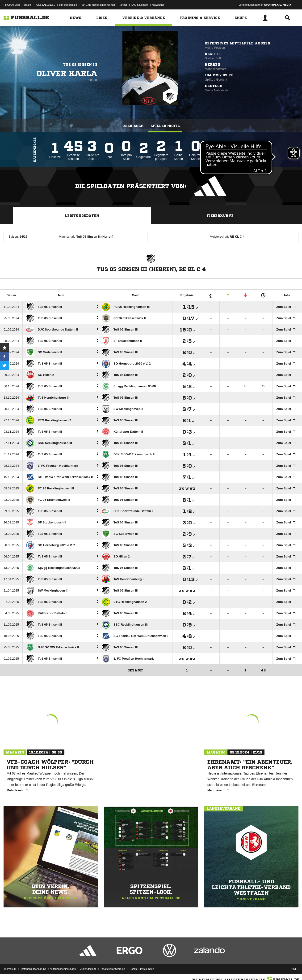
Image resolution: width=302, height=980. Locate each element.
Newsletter (158, 5)
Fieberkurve (220, 216)
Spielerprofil (165, 126)
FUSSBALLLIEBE (45, 5)
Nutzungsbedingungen (63, 969)
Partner (123, 5)
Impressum (10, 969)
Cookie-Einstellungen (142, 969)
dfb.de (27, 5)
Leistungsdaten (82, 216)
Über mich (133, 126)
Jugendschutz (88, 969)
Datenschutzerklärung (33, 969)
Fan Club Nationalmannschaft (98, 5)
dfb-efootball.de (68, 5)
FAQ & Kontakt (140, 5)
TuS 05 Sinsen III (80, 65)
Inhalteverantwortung (113, 969)
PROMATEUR (12, 5)
